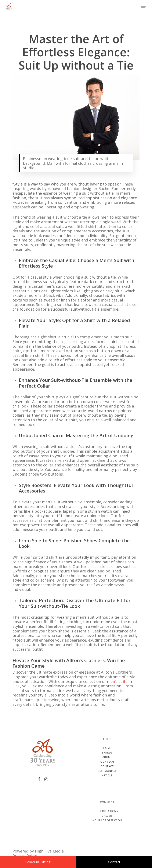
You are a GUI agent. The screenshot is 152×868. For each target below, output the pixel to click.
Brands (107, 753)
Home (107, 748)
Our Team (107, 762)
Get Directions (107, 811)
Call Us (107, 816)
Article (107, 775)
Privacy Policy (25, 856)
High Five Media (49, 851)
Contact (107, 766)
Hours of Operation (107, 820)
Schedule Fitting (38, 862)
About (107, 757)
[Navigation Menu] (144, 6)
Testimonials (107, 771)
